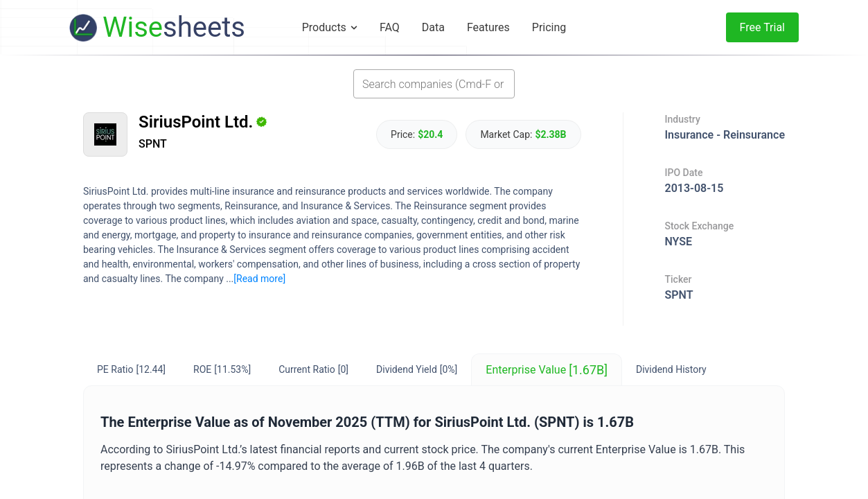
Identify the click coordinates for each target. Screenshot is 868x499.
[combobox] (434, 84)
